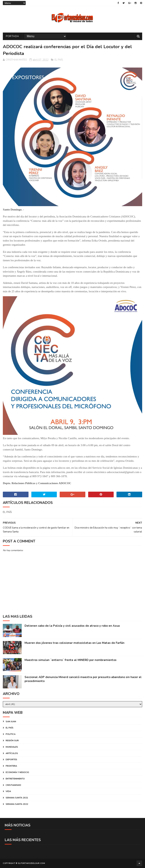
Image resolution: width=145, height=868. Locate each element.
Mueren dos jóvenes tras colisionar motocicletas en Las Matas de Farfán (74, 643)
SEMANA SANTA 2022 (17, 804)
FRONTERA (11, 766)
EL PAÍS (59, 60)
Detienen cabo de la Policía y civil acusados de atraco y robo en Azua (72, 626)
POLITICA (11, 734)
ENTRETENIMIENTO (15, 779)
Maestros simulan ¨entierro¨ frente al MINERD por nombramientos (71, 660)
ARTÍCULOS (12, 753)
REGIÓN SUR (12, 741)
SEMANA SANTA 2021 (17, 798)
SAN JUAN (11, 722)
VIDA (8, 791)
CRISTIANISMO (13, 785)
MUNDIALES (12, 747)
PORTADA (12, 36)
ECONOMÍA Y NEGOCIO (17, 772)
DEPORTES (11, 760)
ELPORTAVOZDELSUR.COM (32, 863)
